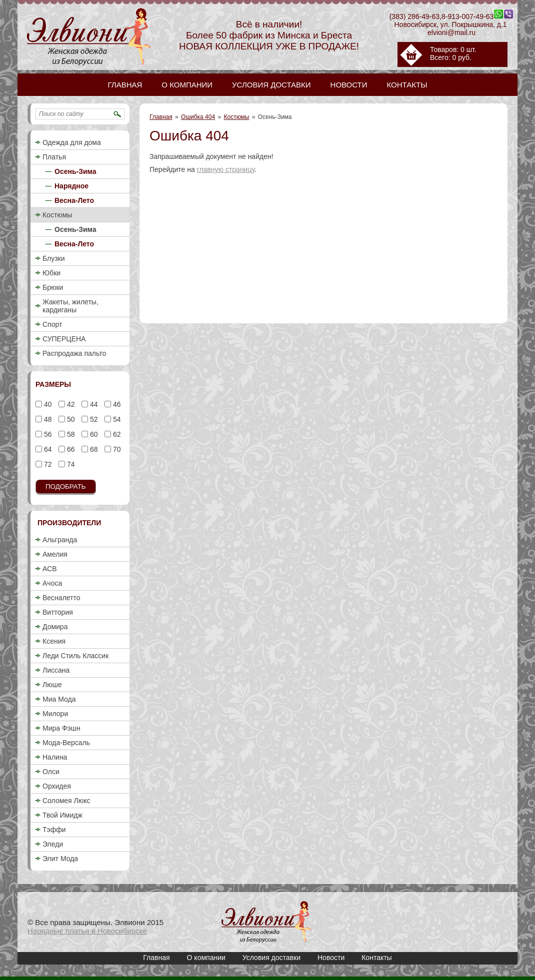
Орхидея (57, 786)
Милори (55, 714)
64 (47, 449)
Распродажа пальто (74, 353)
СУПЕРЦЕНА (64, 339)
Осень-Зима (75, 171)
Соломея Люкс (66, 801)
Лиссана (56, 670)
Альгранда (60, 540)
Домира (55, 627)
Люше (52, 685)
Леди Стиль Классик (75, 656)
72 (47, 464)
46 (116, 404)
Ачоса (52, 583)
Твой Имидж (62, 815)
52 (93, 419)
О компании (206, 958)
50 (70, 419)
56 (47, 434)
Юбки (51, 273)
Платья (54, 157)
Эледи (53, 844)
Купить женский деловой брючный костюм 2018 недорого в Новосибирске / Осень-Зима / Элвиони (266, 922)
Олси (51, 772)
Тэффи (54, 830)
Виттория (58, 612)
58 (70, 434)
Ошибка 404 (198, 117)
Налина (55, 757)
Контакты (376, 958)
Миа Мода (59, 699)
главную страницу (226, 169)
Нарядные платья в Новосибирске (87, 931)
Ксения (54, 641)
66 (70, 449)
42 (70, 404)
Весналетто (61, 598)
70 (116, 449)
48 (47, 419)
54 (116, 419)
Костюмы (237, 117)
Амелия (55, 554)
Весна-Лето (74, 200)
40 (47, 404)
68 (93, 449)
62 (116, 434)
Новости (331, 958)
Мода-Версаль (66, 743)
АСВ (49, 569)
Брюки (53, 287)
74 (70, 464)
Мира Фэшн (61, 728)
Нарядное (71, 186)
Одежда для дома (72, 142)
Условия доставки (271, 958)
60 (93, 434)
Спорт (52, 324)
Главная (161, 117)
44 (93, 404)
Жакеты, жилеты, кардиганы (70, 306)
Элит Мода (60, 859)
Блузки (54, 258)
